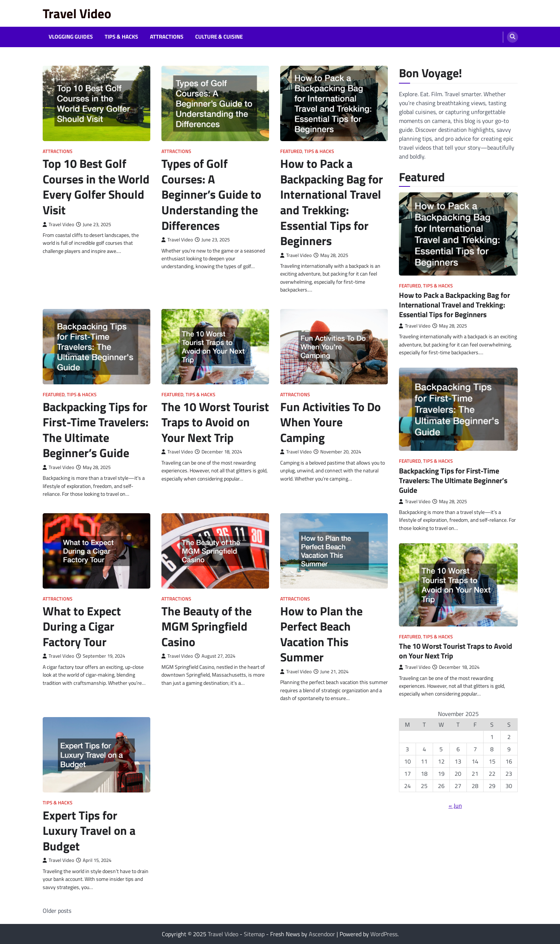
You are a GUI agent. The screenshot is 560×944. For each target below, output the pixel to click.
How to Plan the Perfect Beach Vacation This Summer (321, 634)
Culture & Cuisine (219, 37)
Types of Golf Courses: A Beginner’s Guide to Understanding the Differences (211, 194)
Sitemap (254, 934)
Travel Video (77, 13)
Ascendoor (322, 934)
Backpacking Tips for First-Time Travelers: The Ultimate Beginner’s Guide (96, 430)
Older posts (57, 911)
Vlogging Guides (71, 37)
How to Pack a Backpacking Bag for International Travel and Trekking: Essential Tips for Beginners (332, 202)
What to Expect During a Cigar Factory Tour (82, 626)
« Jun (455, 805)
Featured (291, 151)
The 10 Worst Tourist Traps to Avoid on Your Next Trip (215, 422)
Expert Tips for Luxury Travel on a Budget (89, 831)
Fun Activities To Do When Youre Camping (330, 422)
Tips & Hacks (121, 37)
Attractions (167, 37)
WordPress (384, 934)
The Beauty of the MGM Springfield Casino (207, 626)
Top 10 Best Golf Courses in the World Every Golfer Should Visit (96, 187)
